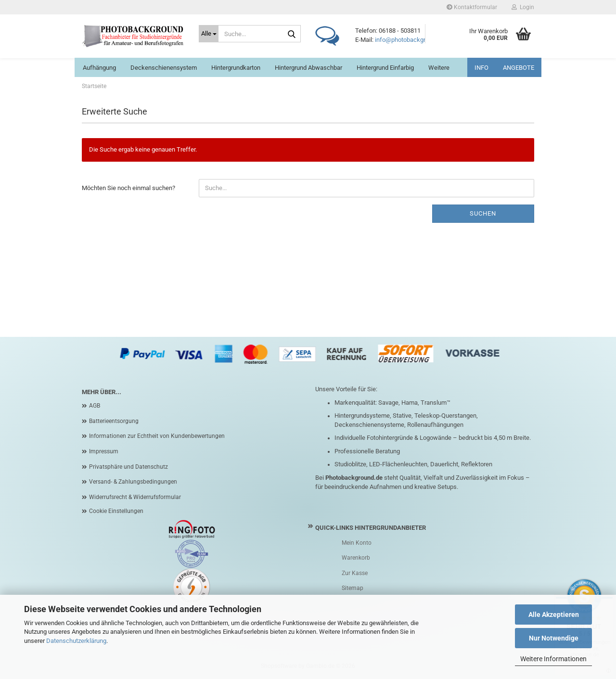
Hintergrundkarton (236, 68)
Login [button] (523, 7)
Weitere (439, 68)
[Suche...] (209, 34)
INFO (481, 68)
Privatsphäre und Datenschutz (128, 467)
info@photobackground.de (411, 40)
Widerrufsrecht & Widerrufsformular (135, 497)
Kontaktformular (472, 7)
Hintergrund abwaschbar (308, 68)
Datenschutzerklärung (76, 641)
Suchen (483, 213)
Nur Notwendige (554, 638)
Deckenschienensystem (164, 68)
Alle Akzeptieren (554, 615)
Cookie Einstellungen (116, 511)
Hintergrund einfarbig (385, 68)
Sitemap (353, 588)
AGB (95, 406)
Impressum (104, 451)
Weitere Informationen (553, 659)
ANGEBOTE (519, 68)
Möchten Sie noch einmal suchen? (128, 188)
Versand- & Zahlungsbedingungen (133, 482)
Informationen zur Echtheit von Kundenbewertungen (157, 436)
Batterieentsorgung (114, 421)
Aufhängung (99, 68)
